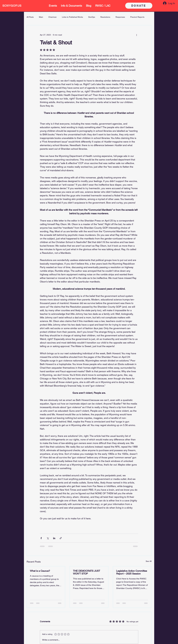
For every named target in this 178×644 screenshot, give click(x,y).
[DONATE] (139, 6)
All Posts (30, 17)
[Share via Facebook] (41, 538)
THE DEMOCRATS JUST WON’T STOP (87, 572)
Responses (120, 17)
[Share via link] (61, 538)
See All (149, 561)
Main (41, 17)
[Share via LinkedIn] (54, 538)
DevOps (92, 17)
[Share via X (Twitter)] (48, 538)
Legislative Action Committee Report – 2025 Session (132, 572)
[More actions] (137, 35)
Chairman (53, 17)
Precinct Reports (137, 17)
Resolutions (105, 17)
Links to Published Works (72, 17)
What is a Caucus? (40, 571)
